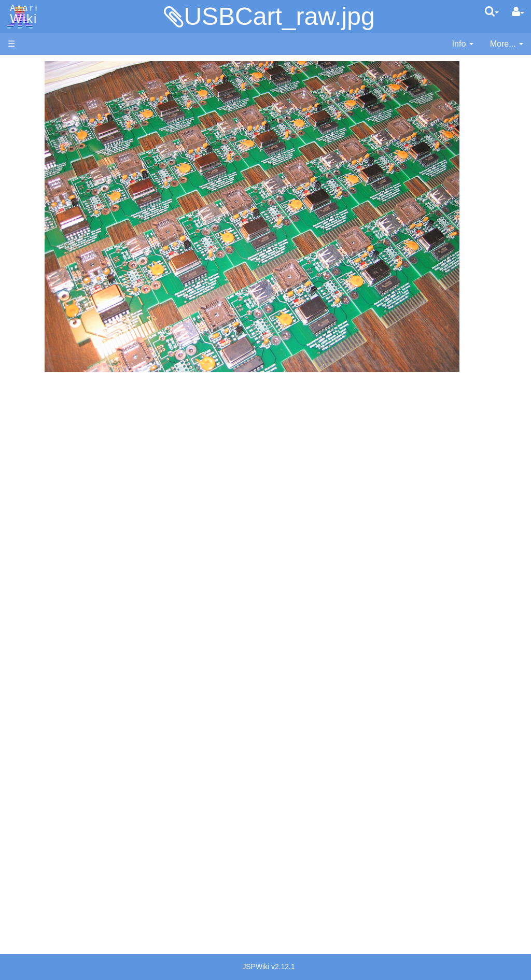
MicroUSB (26, 172)
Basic (39, 278)
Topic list (24, 154)
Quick (39, 408)
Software (24, 102)
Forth (38, 301)
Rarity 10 (24, 858)
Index (18, 225)
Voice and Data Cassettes (55, 552)
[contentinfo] (463, 44)
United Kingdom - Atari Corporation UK (61, 818)
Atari (22, 15)
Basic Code (50, 508)
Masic (39, 360)
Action (40, 254)
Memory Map (32, 137)
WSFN (41, 431)
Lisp (36, 337)
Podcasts (25, 669)
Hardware (26, 84)
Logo (38, 349)
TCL (36, 420)
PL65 (38, 396)
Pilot (37, 384)
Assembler (48, 266)
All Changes (30, 189)
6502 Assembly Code (68, 496)
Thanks (21, 847)
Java (37, 325)
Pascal (41, 372)
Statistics (24, 870)
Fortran (42, 313)
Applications (30, 119)
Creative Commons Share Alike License (51, 918)
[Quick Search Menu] (492, 11)
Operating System (62, 472)
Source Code (53, 484)
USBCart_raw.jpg (279, 16)
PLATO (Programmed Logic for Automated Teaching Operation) (47, 640)
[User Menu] (518, 12)
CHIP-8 (42, 443)
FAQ (16, 207)
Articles (21, 67)
